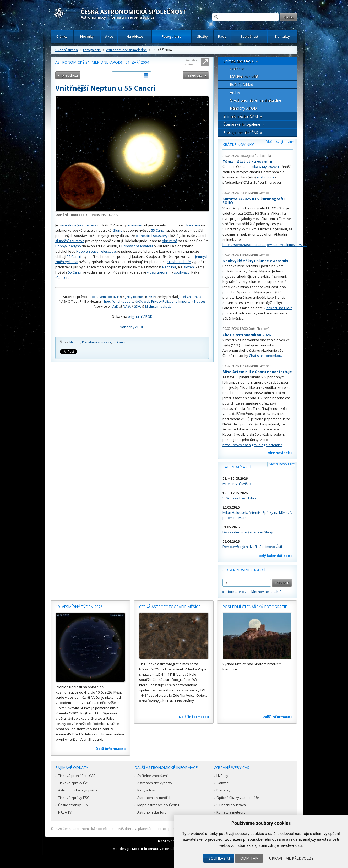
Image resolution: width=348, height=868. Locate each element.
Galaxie (223, 783)
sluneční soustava (70, 241)
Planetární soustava (97, 342)
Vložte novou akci (282, 464)
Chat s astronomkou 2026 (247, 335)
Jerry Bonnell (135, 297)
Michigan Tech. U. (158, 306)
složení (189, 267)
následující (194, 75)
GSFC (137, 306)
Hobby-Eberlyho (68, 246)
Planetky (223, 790)
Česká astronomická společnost (88, 829)
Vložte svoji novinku (281, 142)
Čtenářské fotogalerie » (244, 124)
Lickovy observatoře (137, 246)
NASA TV (65, 812)
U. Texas (93, 215)
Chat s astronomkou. (265, 356)
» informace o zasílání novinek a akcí (252, 592)
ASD (115, 306)
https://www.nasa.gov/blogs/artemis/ (252, 445)
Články (62, 36)
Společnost (249, 36)
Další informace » (111, 749)
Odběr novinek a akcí (244, 570)
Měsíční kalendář (244, 77)
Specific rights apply (118, 301)
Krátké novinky (238, 144)
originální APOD (140, 316)
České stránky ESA (73, 805)
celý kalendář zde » (276, 556)
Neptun (75, 342)
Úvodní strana (67, 50)
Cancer (62, 277)
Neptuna (193, 225)
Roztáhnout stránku (193, 62)
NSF (104, 215)
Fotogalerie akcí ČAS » (243, 132)
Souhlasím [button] (219, 858)
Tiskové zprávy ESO (74, 798)
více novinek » (280, 453)
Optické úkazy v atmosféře (238, 798)
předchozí (70, 75)
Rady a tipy (146, 790)
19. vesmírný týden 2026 (79, 607)
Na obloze (135, 36)
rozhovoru (265, 177)
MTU (117, 297)
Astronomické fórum (153, 812)
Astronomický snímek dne (127, 50)
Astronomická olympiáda (78, 790)
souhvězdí (182, 272)
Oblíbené (237, 69)
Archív (235, 92)
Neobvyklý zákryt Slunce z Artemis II (257, 261)
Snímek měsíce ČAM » (243, 116)
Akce (109, 36)
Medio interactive (148, 849)
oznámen (136, 225)
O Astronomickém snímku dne (255, 100)
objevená (170, 241)
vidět (151, 272)
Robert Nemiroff (100, 297)
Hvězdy (222, 776)
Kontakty (282, 36)
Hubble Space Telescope (96, 251)
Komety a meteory (231, 812)
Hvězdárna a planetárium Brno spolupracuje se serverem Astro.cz (169, 829)
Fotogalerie (172, 36)
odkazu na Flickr (279, 308)
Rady (222, 36)
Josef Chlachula (190, 297)
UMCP (151, 297)
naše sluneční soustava (78, 225)
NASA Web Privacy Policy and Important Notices (170, 301)
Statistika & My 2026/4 (261, 167)
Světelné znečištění (153, 776)
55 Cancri (158, 230)
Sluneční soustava (231, 805)
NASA (113, 215)
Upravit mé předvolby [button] (291, 858)
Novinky (87, 36)
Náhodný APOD (132, 327)
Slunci (118, 230)
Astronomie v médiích (154, 798)
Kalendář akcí (237, 467)
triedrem (164, 272)
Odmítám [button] (249, 858)
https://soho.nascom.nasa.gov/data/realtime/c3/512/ (265, 245)
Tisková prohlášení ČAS (77, 776)
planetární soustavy (152, 236)
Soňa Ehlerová (259, 329)
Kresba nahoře (179, 262)
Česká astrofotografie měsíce (170, 607)
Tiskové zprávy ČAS (74, 783)
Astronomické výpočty (155, 783)
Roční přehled (241, 84)
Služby (202, 36)
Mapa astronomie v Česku (158, 805)
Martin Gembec (260, 193)
